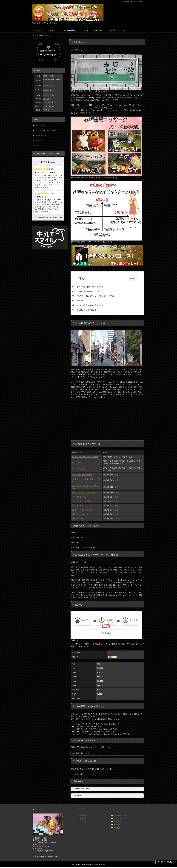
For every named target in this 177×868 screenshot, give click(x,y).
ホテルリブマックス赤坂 (81, 502)
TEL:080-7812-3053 (139, 2)
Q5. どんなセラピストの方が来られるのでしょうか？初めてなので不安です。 (102, 735)
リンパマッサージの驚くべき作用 (46, 131)
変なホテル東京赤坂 (79, 507)
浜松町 (76, 775)
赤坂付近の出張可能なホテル (93, 291)
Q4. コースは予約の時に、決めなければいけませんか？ (93, 733)
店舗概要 (83, 819)
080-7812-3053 (48, 86)
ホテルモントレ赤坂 (79, 498)
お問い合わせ (52, 30)
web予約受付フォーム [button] (81, 790)
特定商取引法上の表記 (121, 816)
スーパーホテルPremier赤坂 (82, 476)
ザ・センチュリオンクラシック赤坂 (85, 458)
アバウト (83, 822)
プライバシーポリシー (121, 819)
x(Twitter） (117, 829)
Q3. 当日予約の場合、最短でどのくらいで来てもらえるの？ (95, 730)
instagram (117, 826)
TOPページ (38, 30)
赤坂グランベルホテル (80, 515)
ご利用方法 (112, 30)
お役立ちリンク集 (40, 136)
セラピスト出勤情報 (69, 30)
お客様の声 (38, 141)
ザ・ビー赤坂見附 (78, 470)
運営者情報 (84, 816)
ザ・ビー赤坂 (77, 463)
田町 (81, 775)
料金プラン (86, 301)
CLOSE (133, 279)
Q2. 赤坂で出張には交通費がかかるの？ (87, 728)
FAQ (36, 146)
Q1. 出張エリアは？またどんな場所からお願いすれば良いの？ (96, 725)
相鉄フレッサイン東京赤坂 (82, 511)
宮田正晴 (46, 99)
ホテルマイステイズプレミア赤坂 (84, 494)
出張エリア (125, 30)
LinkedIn (116, 822)
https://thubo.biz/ (49, 95)
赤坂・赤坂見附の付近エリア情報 (95, 287)
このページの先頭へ (167, 862)
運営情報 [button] (76, 796)
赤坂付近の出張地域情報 (91, 310)
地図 (131, 458)
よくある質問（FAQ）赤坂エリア (95, 305)
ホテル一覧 (85, 30)
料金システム (98, 30)
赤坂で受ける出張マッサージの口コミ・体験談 (100, 296)
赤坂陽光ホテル (77, 519)
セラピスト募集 (40, 126)
